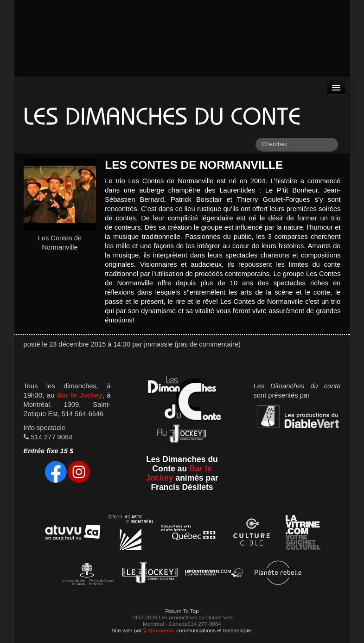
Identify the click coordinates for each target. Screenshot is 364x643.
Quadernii (158, 630)
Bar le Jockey (80, 395)
